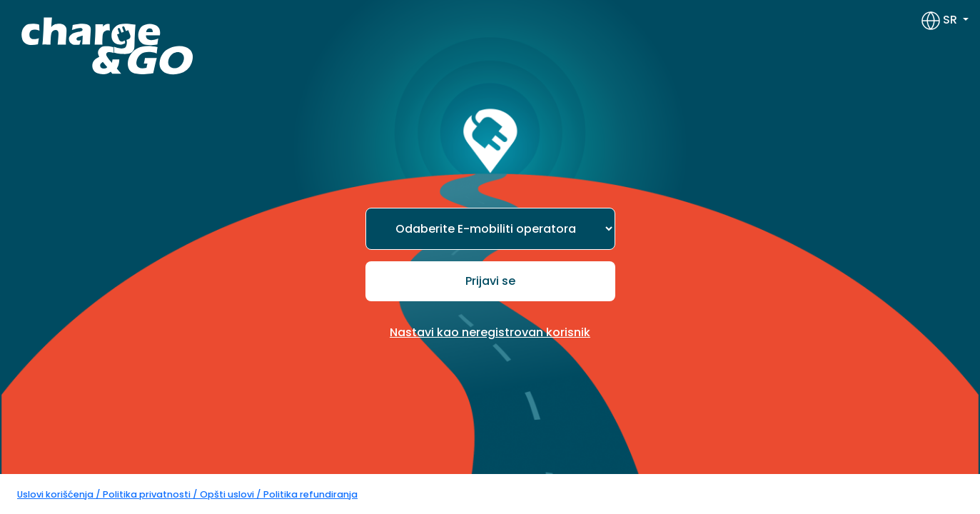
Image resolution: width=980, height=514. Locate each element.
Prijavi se (490, 281)
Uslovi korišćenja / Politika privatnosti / (108, 494)
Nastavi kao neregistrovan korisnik (490, 332)
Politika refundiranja (310, 494)
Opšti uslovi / (232, 494)
